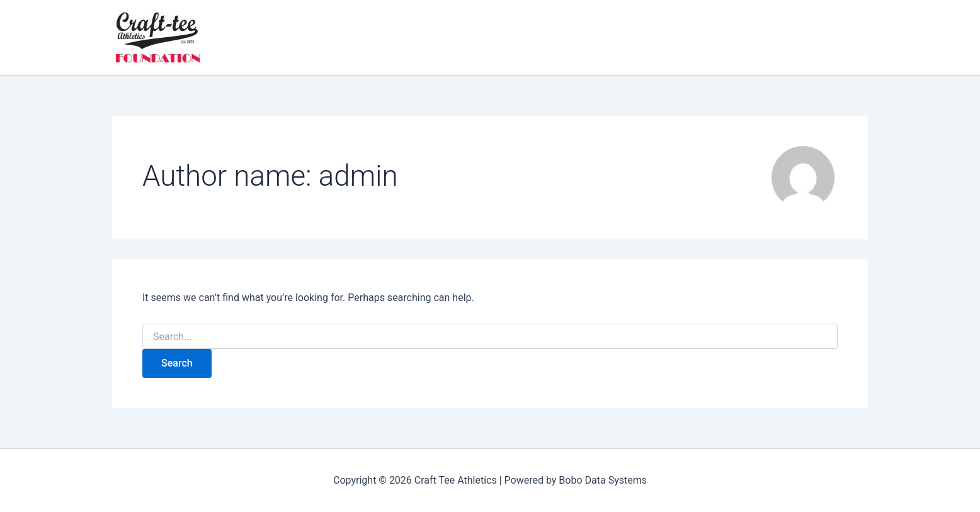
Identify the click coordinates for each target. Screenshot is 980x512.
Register (419, 38)
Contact (523, 38)
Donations (625, 38)
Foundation (294, 38)
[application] (337, 38)
